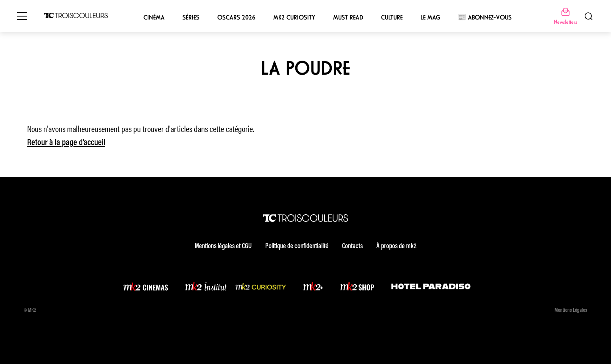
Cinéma (154, 17)
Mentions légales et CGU (223, 246)
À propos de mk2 (396, 246)
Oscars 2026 (236, 17)
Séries (191, 17)
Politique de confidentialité (297, 246)
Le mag (430, 17)
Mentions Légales (571, 311)
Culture (392, 17)
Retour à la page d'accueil (66, 143)
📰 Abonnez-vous (485, 17)
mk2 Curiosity (294, 17)
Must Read (348, 17)
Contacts (352, 246)
